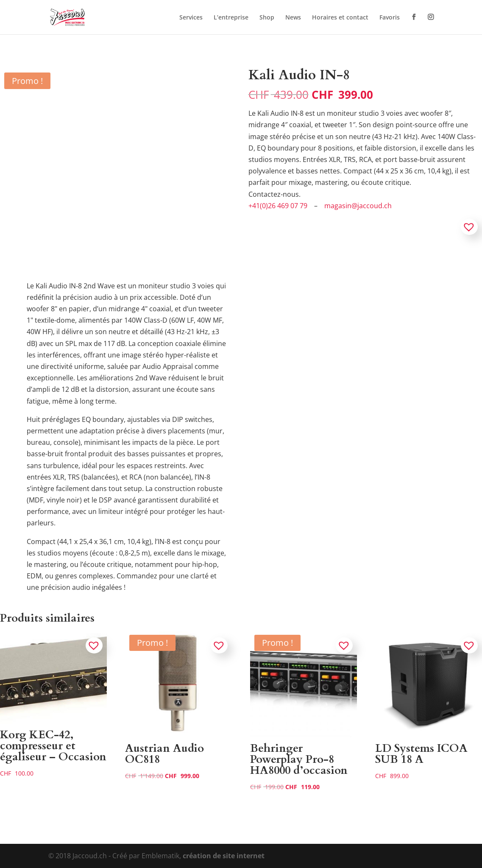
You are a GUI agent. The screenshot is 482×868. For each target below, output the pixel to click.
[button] (469, 227)
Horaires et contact (340, 18)
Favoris (390, 18)
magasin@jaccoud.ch (358, 206)
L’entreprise (231, 18)
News (293, 18)
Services (191, 18)
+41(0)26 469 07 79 (278, 206)
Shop (267, 18)
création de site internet (224, 856)
